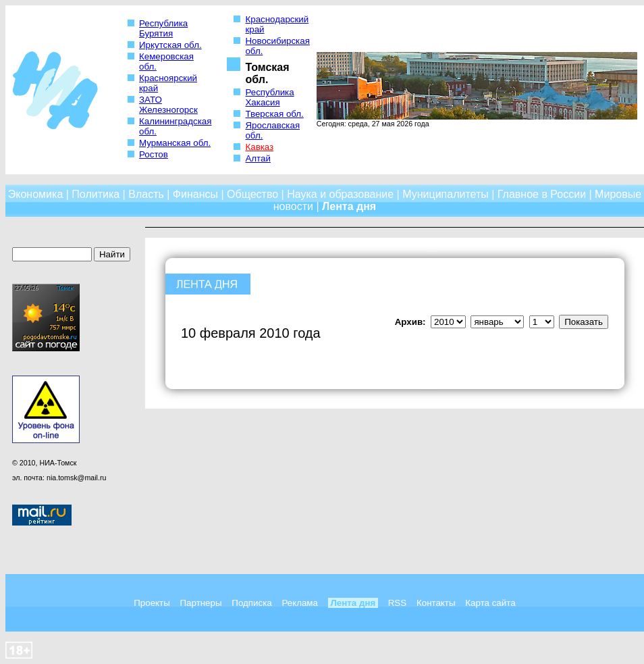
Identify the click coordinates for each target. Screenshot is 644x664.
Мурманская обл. (175, 143)
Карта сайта (490, 603)
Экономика (36, 194)
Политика (96, 194)
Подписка (251, 603)
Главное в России (542, 194)
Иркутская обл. (170, 45)
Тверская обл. (274, 114)
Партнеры (201, 603)
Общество (252, 194)
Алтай (258, 158)
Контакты (436, 603)
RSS (397, 603)
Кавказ (259, 147)
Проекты (152, 603)
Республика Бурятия (163, 28)
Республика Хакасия (269, 97)
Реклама (299, 603)
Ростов (154, 154)
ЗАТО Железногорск (168, 105)
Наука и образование (340, 194)
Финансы (195, 194)
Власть (146, 194)
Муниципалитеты (446, 194)
